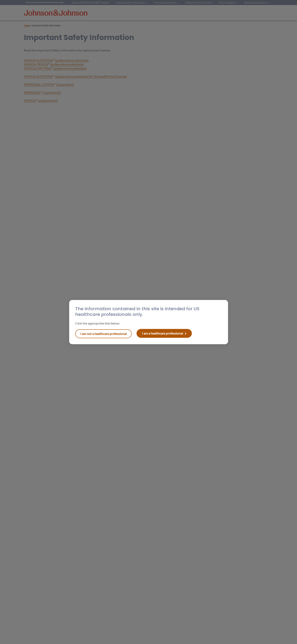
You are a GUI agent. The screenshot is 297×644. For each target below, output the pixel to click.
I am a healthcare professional (103, 334)
